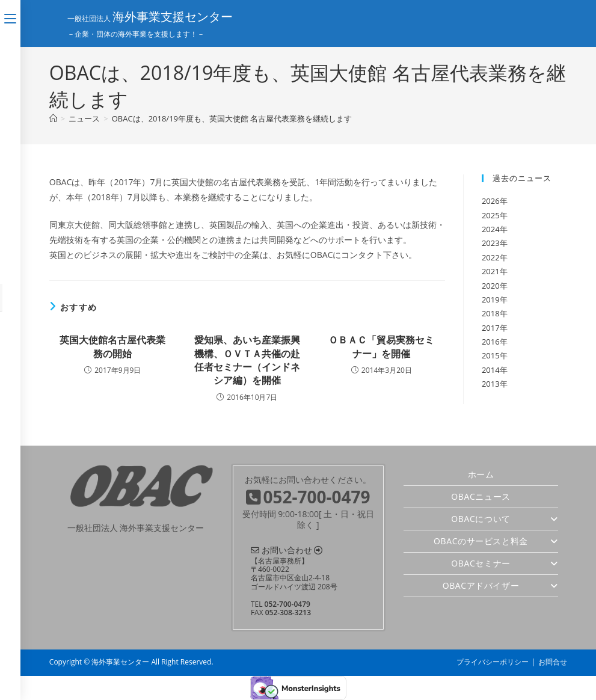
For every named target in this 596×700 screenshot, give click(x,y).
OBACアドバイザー (500, 585)
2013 (491, 384)
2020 (491, 286)
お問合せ (553, 662)
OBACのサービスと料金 (496, 541)
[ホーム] (53, 118)
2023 (491, 243)
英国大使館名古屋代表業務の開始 (112, 346)
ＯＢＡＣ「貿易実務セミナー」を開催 (381, 346)
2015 (491, 355)
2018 (491, 313)
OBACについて (505, 519)
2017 (491, 328)
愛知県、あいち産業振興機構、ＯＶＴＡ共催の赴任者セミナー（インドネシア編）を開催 (247, 360)
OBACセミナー (505, 563)
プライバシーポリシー (493, 662)
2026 (491, 201)
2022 (491, 257)
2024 (491, 229)
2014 (491, 370)
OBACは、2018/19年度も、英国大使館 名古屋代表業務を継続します (232, 118)
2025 (491, 215)
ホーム (481, 474)
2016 (491, 342)
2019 (491, 299)
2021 (491, 271)
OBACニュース (481, 496)
